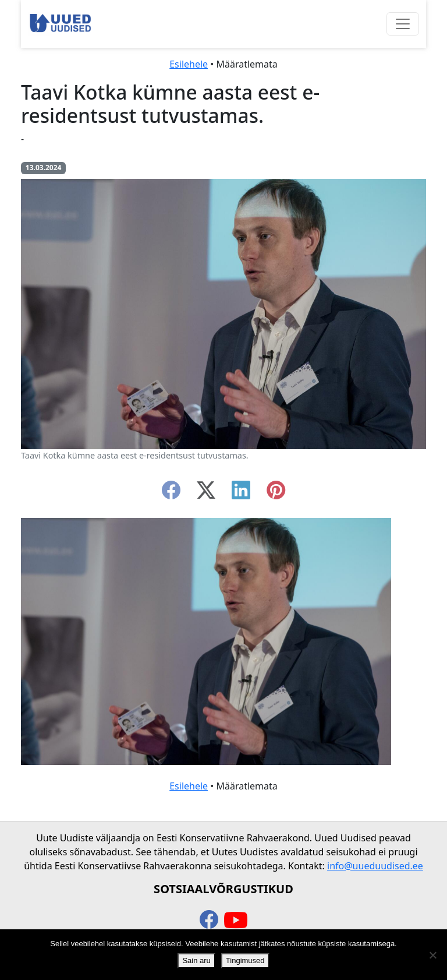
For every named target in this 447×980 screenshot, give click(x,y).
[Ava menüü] (403, 24)
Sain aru (196, 960)
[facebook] (171, 493)
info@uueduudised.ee (375, 866)
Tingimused (245, 960)
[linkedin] (241, 493)
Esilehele (189, 64)
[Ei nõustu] (432, 955)
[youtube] (236, 921)
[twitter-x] (206, 493)
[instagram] (276, 493)
